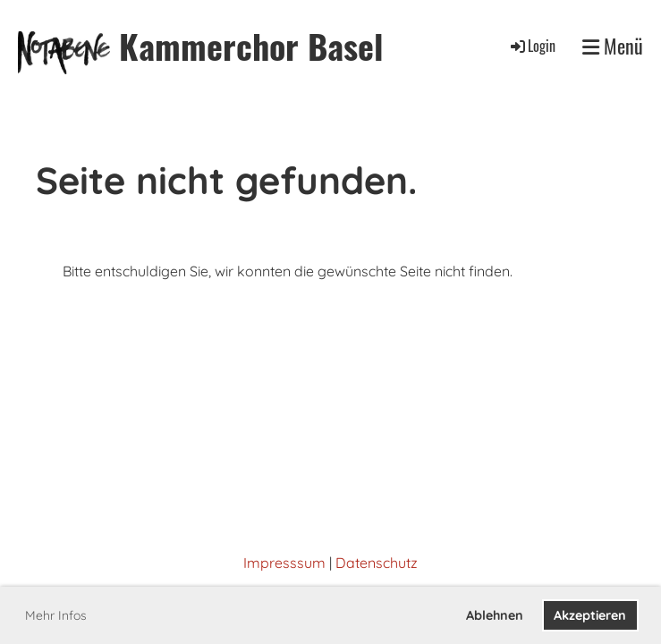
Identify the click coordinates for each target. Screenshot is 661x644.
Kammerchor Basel (251, 46)
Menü (613, 46)
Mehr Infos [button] (56, 615)
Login (532, 46)
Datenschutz (377, 563)
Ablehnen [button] (495, 615)
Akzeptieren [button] (590, 615)
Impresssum (284, 563)
